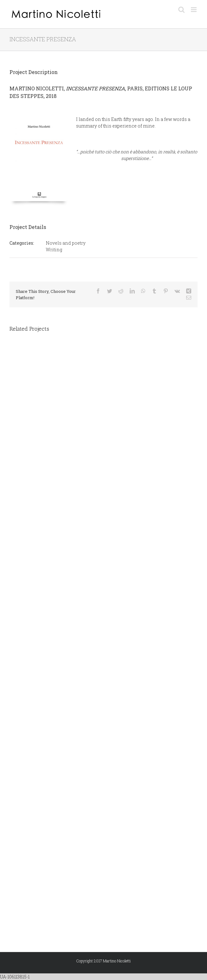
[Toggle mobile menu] (194, 10)
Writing (54, 250)
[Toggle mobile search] (181, 10)
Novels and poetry (66, 243)
